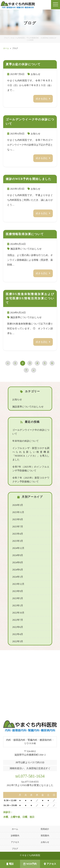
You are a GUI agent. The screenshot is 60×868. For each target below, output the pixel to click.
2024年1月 (18, 577)
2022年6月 (18, 627)
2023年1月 (18, 606)
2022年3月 (18, 641)
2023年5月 (18, 598)
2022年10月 (18, 613)
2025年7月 (18, 527)
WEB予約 (30, 864)
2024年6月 (18, 570)
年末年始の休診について (26, 441)
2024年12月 (18, 548)
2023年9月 (18, 591)
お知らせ (36, 74)
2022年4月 (18, 634)
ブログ (15, 849)
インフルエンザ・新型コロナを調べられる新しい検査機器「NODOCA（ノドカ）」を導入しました (31, 454)
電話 (10, 864)
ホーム (15, 829)
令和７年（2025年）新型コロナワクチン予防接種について (31, 480)
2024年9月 (18, 555)
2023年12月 (18, 584)
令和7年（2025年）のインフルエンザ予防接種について (31, 469)
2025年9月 (18, 519)
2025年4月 (18, 534)
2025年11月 (18, 512)
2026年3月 (18, 505)
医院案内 (45, 836)
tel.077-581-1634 (30, 776)
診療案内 (15, 836)
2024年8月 (18, 562)
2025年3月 (18, 541)
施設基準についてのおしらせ (26, 249)
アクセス (50, 864)
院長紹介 (45, 829)
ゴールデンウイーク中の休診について (31, 432)
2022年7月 (18, 620)
